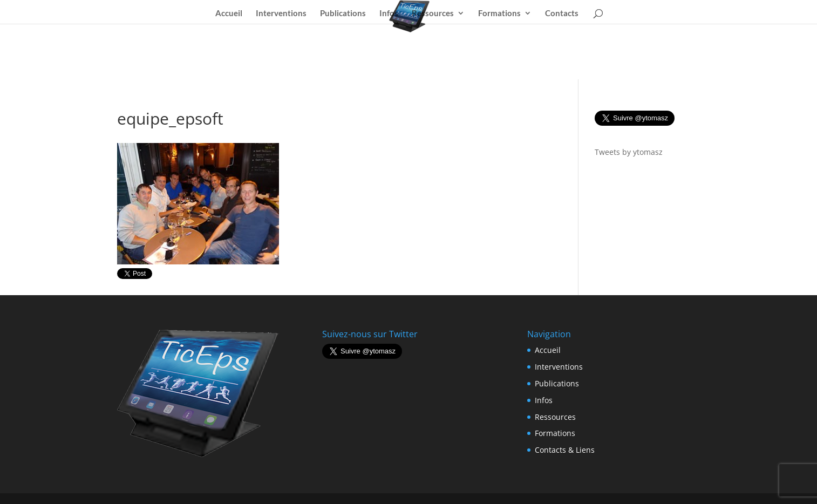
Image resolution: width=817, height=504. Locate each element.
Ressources (433, 13)
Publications (343, 13)
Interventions (281, 13)
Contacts (562, 13)
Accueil (229, 13)
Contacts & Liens (565, 450)
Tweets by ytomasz (629, 152)
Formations (499, 13)
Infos (389, 13)
